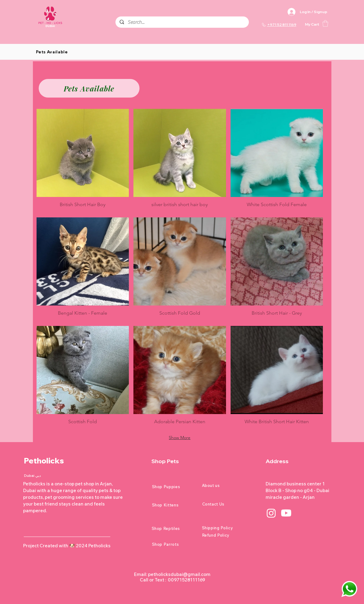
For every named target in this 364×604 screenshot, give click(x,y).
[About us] (224, 485)
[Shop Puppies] (174, 487)
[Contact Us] (224, 504)
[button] (325, 23)
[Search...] (182, 22)
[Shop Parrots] (174, 544)
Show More (180, 438)
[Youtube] (286, 513)
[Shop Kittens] (174, 505)
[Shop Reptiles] (173, 528)
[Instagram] (271, 513)
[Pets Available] (89, 88)
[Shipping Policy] (224, 528)
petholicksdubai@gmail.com (179, 574)
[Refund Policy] (224, 535)
